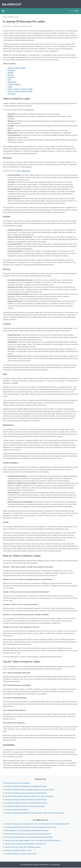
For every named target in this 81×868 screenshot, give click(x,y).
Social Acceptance (14, 82)
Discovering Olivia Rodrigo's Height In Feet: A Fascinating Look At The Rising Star (33, 840)
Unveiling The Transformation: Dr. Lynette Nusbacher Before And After (29, 837)
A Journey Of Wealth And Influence (17, 809)
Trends (10, 85)
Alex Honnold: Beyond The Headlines (18, 783)
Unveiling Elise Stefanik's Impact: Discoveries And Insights (25, 806)
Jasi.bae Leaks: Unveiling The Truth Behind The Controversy (25, 843)
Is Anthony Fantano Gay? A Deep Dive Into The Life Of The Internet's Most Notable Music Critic (37, 824)
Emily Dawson (7, 24)
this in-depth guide (23, 169)
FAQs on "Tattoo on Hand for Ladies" (20, 87)
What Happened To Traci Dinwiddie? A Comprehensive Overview (27, 830)
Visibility (11, 71)
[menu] (5, 8)
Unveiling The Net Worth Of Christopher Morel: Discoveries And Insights (29, 796)
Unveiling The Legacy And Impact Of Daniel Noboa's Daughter (26, 803)
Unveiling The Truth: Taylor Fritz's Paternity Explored (23, 847)
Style (9, 78)
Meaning (11, 73)
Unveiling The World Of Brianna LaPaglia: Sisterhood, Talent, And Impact (30, 789)
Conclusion (11, 92)
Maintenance (12, 80)
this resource (29, 108)
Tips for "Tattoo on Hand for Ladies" (20, 89)
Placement (11, 68)
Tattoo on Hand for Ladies (17, 66)
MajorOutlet (13, 3)
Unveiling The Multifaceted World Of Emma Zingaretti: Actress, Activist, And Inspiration (35, 813)
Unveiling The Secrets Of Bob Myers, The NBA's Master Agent (26, 786)
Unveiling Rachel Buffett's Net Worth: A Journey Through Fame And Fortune (31, 827)
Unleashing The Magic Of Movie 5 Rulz (18, 850)
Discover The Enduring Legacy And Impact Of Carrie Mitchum (26, 793)
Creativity (11, 75)
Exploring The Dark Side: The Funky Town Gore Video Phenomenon (28, 833)
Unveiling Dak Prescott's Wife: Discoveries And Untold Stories (26, 799)
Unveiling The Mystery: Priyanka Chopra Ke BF (21, 853)
